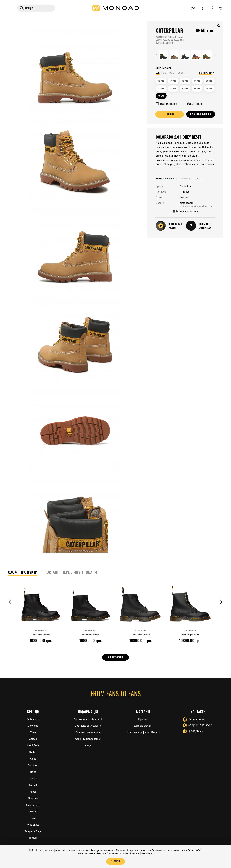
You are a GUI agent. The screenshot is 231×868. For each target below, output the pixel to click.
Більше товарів (116, 657)
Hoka (33, 770)
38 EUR (185, 81)
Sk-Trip (33, 750)
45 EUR (209, 88)
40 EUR (209, 81)
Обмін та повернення (88, 736)
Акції (88, 743)
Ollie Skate (33, 824)
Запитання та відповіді (88, 716)
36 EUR (161, 81)
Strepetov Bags (33, 831)
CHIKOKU (33, 811)
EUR (158, 73)
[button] (156, 55)
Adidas (33, 736)
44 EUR (197, 88)
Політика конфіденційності (143, 729)
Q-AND (33, 838)
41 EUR (161, 88)
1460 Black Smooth (41, 635)
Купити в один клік (201, 114)
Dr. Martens (33, 716)
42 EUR (173, 88)
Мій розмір (195, 104)
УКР (192, 10)
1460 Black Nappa (91, 635)
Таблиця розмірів (166, 104)
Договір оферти (143, 722)
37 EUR (173, 81)
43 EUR (185, 88)
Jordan (33, 777)
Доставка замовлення (88, 722)
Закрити (116, 861)
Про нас (143, 716)
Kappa (33, 790)
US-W (180, 73)
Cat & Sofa (33, 743)
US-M (172, 73)
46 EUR (161, 96)
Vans (33, 729)
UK (164, 73)
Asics (33, 756)
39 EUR (197, 81)
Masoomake (33, 804)
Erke (33, 817)
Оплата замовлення (88, 729)
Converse (33, 722)
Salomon (33, 763)
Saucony (33, 797)
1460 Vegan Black (190, 635)
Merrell (33, 783)
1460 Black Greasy (141, 635)
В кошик (170, 114)
